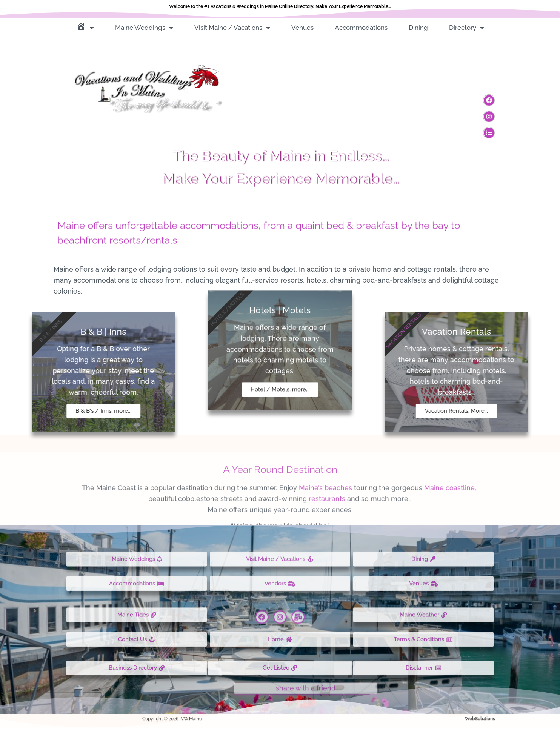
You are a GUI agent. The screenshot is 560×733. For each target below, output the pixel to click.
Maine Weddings (144, 28)
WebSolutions (480, 713)
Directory (467, 28)
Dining (418, 28)
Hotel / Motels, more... (280, 326)
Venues (302, 28)
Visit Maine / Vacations (232, 28)
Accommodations (361, 28)
